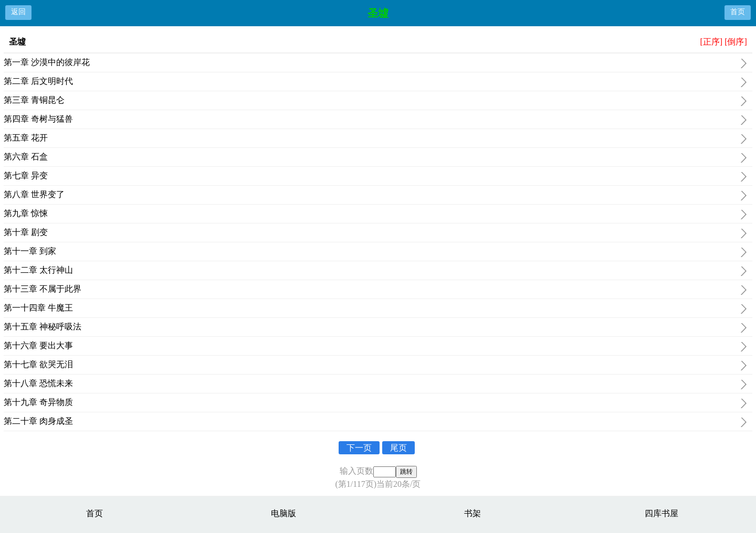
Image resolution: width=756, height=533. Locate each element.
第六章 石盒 (375, 158)
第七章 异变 (375, 177)
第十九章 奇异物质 (375, 403)
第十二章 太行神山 (375, 271)
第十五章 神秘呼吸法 (375, 328)
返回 (18, 12)
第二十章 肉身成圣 (375, 422)
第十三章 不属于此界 (375, 290)
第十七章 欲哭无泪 (375, 366)
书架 (472, 513)
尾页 (398, 448)
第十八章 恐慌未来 (375, 385)
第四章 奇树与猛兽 (375, 120)
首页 (738, 12)
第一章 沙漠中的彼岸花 (375, 63)
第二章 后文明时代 (375, 82)
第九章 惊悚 (375, 215)
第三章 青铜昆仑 (375, 101)
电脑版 (283, 513)
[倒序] (736, 42)
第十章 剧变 (375, 233)
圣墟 (378, 13)
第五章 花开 (375, 139)
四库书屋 (661, 513)
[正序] (711, 42)
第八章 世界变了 (375, 196)
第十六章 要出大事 (375, 347)
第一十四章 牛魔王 (375, 309)
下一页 (359, 448)
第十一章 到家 (375, 252)
